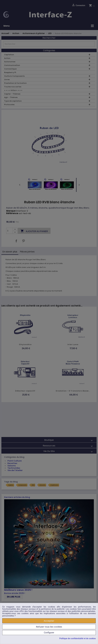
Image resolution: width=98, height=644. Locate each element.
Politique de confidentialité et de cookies (78, 639)
